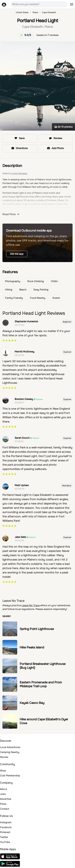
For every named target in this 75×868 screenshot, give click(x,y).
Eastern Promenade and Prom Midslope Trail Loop (41, 684)
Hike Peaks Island (32, 647)
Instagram (6, 822)
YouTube (5, 842)
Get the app (17, 254)
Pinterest (5, 832)
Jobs (3, 794)
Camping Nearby (10, 752)
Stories (4, 757)
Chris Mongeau (20, 173)
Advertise (6, 799)
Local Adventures (10, 747)
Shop (3, 771)
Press (3, 804)
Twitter (4, 837)
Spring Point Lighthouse (37, 629)
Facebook (6, 827)
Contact (5, 809)
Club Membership (10, 776)
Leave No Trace (31, 605)
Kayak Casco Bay (32, 703)
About (4, 789)
